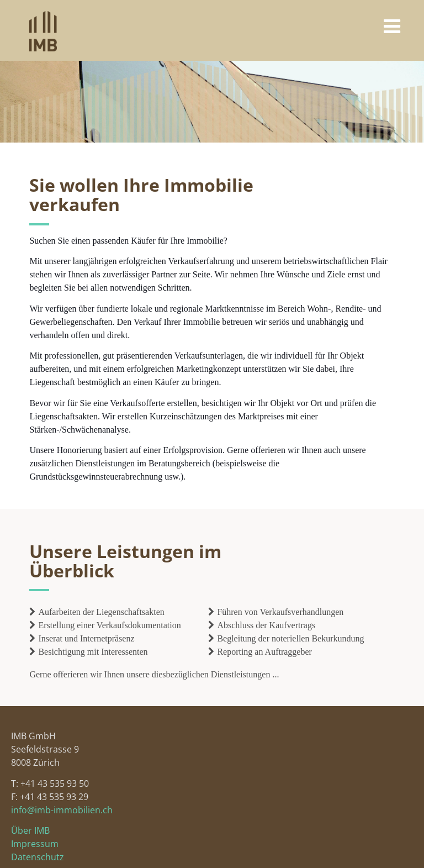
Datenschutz (38, 857)
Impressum (35, 844)
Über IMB (30, 830)
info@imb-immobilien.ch (62, 810)
